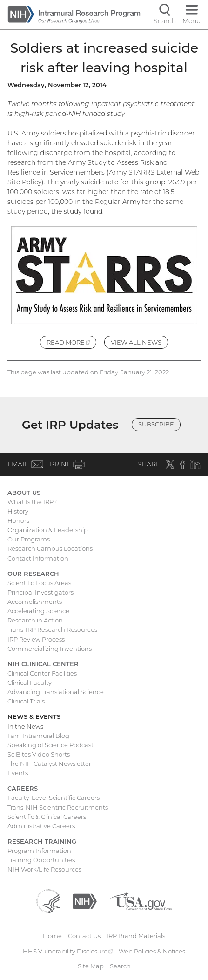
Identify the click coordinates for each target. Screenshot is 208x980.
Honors (18, 520)
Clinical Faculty (30, 683)
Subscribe (156, 424)
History (18, 511)
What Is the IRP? (32, 502)
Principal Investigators (40, 592)
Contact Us (84, 936)
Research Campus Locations (50, 548)
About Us (24, 493)
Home (52, 936)
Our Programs (29, 539)
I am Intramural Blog (38, 736)
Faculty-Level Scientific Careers (54, 798)
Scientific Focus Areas (39, 583)
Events (18, 773)
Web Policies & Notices (152, 951)
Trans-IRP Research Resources (52, 629)
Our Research (33, 574)
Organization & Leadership (48, 530)
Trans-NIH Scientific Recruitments (58, 807)
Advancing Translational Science (56, 692)
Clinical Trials (26, 701)
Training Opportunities (41, 860)
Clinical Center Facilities (42, 673)
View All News (136, 342)
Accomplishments (35, 602)
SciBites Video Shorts (39, 754)
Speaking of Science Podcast (50, 745)
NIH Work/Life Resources (44, 869)
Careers (23, 788)
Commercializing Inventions (50, 649)
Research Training (42, 841)
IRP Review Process (36, 639)
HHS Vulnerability (68, 951)
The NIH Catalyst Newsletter (49, 764)
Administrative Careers (41, 826)
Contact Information (38, 558)
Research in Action (35, 620)
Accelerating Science (38, 611)
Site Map (91, 966)
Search (120, 966)
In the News (25, 726)
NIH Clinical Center (43, 664)
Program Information (39, 851)
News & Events (34, 716)
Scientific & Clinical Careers (47, 817)
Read (72, 344)
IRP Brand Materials (136, 936)
